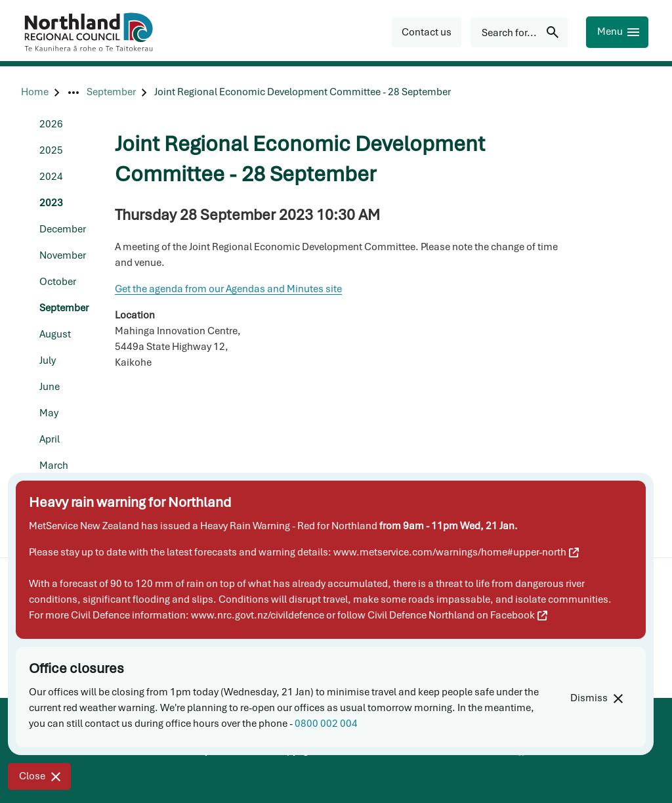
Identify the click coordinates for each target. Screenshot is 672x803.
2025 (51, 150)
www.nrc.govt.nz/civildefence (258, 615)
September (64, 308)
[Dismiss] (596, 698)
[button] (427, 32)
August (55, 334)
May (49, 413)
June (50, 387)
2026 (51, 124)
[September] (111, 92)
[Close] (39, 776)
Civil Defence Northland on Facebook (457, 615)
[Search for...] (519, 32)
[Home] (35, 92)
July (48, 360)
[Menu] (617, 32)
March (54, 466)
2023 (51, 203)
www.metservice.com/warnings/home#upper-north (456, 552)
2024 (51, 177)
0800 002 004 (326, 724)
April (50, 439)
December (63, 229)
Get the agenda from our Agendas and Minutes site (228, 289)
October (58, 282)
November (63, 255)
